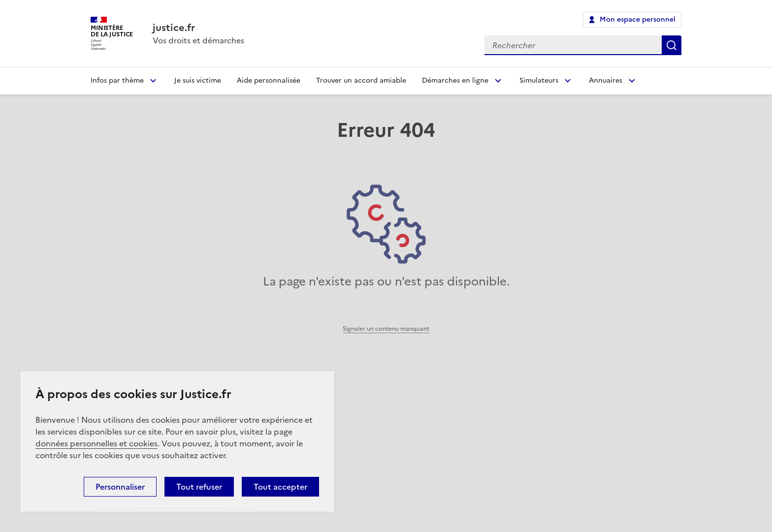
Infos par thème (117, 80)
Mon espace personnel (638, 19)
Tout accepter (280, 487)
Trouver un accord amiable (361, 80)
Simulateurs (539, 80)
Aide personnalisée (269, 80)
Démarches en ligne (455, 80)
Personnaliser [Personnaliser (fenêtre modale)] (120, 487)
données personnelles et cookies (96, 443)
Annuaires (606, 80)
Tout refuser (199, 487)
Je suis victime (198, 80)
